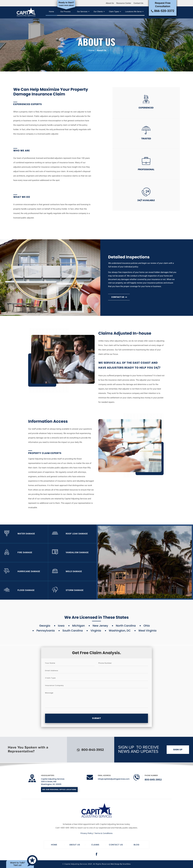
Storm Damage (68, 591)
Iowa (61, 626)
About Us (110, 3)
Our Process (66, 12)
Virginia (96, 631)
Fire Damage (18, 553)
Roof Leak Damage (70, 534)
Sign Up (178, 750)
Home (52, 12)
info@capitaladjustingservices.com (114, 779)
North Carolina (126, 626)
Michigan (79, 626)
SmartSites (127, 864)
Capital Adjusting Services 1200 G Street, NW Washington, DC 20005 (53, 782)
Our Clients (98, 12)
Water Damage (19, 534)
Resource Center (124, 3)
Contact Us (138, 3)
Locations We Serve (133, 12)
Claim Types (114, 12)
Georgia (45, 626)
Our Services (82, 12)
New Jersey (100, 626)
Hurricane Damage (22, 572)
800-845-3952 (91, 750)
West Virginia (147, 631)
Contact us (119, 297)
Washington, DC (120, 631)
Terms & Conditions (104, 833)
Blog (137, 845)
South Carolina (73, 631)
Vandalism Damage (70, 553)
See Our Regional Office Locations (59, 790)
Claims (95, 845)
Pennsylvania (46, 631)
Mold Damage (67, 572)
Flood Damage (19, 591)
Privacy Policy (87, 833)
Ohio (147, 626)
